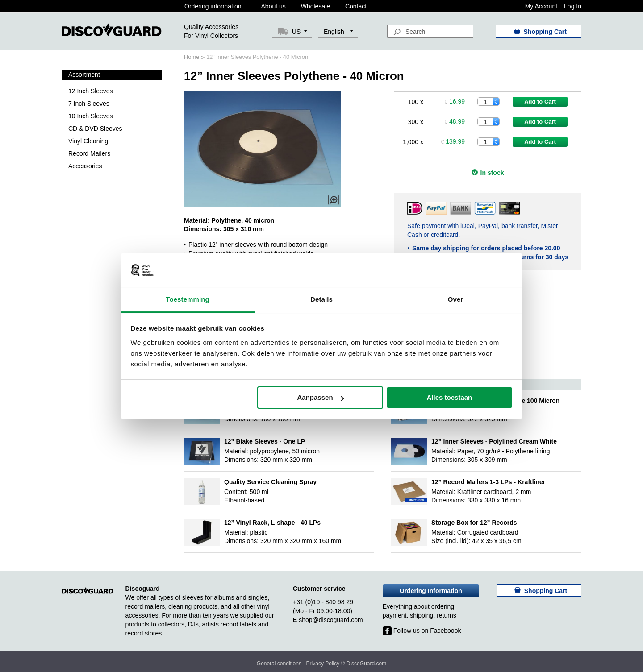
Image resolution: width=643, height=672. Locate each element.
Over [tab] (456, 299)
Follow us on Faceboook (422, 631)
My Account (541, 6)
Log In (573, 6)
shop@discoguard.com (331, 620)
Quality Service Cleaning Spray (270, 482)
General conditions (279, 664)
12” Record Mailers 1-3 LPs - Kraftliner (488, 482)
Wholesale (315, 6)
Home (192, 57)
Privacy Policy (323, 664)
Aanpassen (321, 397)
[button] (338, 32)
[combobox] (430, 31)
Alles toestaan (450, 397)
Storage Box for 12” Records (474, 523)
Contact (356, 6)
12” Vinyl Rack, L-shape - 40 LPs (272, 523)
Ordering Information (431, 591)
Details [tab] (321, 299)
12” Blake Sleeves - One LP (265, 441)
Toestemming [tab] (188, 299)
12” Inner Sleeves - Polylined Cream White (494, 441)
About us (273, 6)
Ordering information (213, 6)
